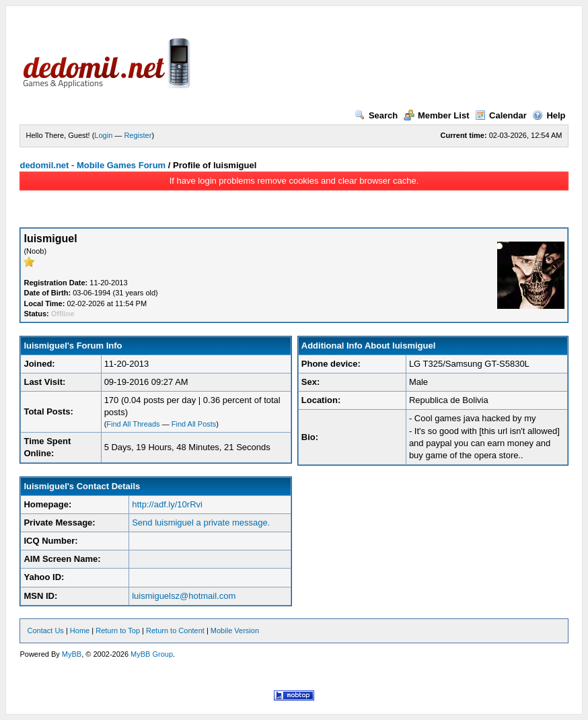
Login (103, 135)
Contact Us (45, 631)
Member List (437, 115)
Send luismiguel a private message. (201, 523)
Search (376, 115)
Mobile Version (235, 631)
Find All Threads (133, 424)
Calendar (501, 115)
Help (549, 115)
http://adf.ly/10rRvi (167, 504)
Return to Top (118, 631)
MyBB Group (152, 654)
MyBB (72, 654)
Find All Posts (194, 424)
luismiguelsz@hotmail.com (184, 596)
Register (138, 135)
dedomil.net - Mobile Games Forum (93, 165)
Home (80, 631)
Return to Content (175, 631)
